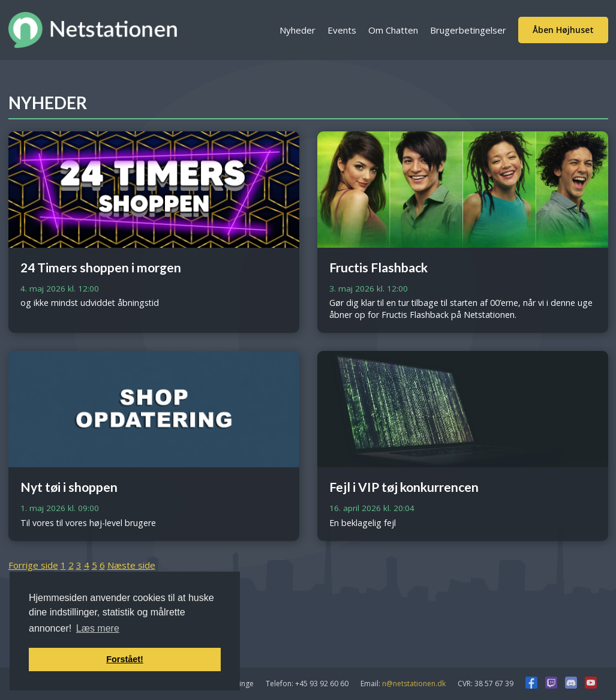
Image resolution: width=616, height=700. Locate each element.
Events (342, 30)
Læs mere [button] (98, 628)
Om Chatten (393, 30)
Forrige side (33, 565)
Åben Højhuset (563, 30)
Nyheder (298, 30)
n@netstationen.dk (414, 684)
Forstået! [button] (125, 659)
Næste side (131, 565)
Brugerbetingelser (468, 30)
